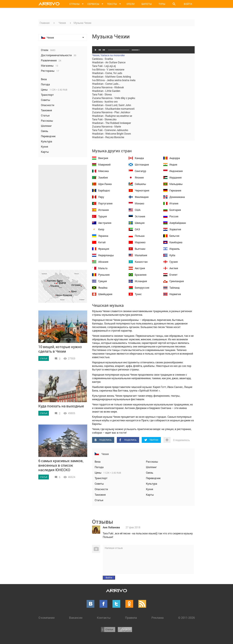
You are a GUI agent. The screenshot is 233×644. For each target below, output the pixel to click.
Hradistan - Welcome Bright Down (111, 134)
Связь (150, 473)
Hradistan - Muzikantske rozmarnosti (113, 109)
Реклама (158, 618)
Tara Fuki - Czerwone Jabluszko (110, 130)
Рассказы (152, 462)
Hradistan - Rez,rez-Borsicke (108, 137)
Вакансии (76, 618)
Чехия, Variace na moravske (108, 55)
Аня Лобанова (111, 527)
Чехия (62, 23)
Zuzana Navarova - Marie (106, 126)
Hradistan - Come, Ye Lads (107, 73)
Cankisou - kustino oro (105, 101)
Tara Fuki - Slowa (102, 94)
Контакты (104, 618)
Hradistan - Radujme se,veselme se (112, 116)
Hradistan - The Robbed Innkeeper (111, 123)
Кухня (150, 489)
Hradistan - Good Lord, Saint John (112, 105)
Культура (152, 484)
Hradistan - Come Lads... (106, 84)
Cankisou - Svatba (103, 59)
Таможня (100, 495)
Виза (98, 462)
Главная (45, 23)
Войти (188, 4)
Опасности (101, 489)
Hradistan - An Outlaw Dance (109, 62)
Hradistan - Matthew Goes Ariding (111, 77)
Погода (99, 467)
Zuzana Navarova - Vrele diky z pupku (114, 98)
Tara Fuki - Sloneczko (104, 119)
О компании (47, 618)
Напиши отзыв (114, 548)
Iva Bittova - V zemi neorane (108, 69)
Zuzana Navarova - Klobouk (108, 87)
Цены (98, 473)
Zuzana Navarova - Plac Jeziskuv (111, 112)
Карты (150, 495)
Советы (99, 484)
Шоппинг (151, 467)
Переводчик (153, 478)
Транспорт (101, 478)
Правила (131, 618)
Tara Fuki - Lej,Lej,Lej (104, 66)
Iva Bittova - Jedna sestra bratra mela (114, 80)
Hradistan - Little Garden (106, 91)
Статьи (99, 500)
